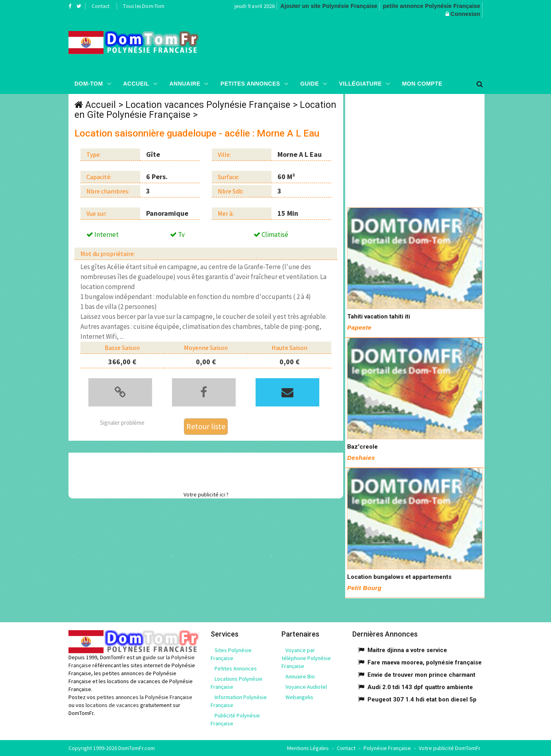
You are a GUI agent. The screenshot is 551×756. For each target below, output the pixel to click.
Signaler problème (122, 423)
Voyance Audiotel (306, 687)
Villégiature (361, 84)
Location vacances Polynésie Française (208, 105)
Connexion (465, 14)
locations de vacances (112, 705)
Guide (310, 84)
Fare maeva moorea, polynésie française (425, 662)
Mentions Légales (308, 748)
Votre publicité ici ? (206, 494)
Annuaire (185, 84)
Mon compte (422, 84)
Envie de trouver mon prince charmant (421, 675)
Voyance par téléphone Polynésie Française (306, 658)
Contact (101, 6)
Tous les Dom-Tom (144, 6)
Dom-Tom (89, 84)
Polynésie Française (387, 748)
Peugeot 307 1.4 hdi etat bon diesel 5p (422, 699)
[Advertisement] (356, 46)
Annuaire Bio (300, 676)
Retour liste (206, 426)
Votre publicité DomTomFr (450, 748)
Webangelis (299, 697)
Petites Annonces (250, 84)
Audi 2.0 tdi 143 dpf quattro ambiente (420, 687)
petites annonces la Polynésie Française (145, 697)
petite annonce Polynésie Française (432, 6)
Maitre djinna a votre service (407, 650)
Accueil (136, 84)
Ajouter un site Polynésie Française (329, 6)
